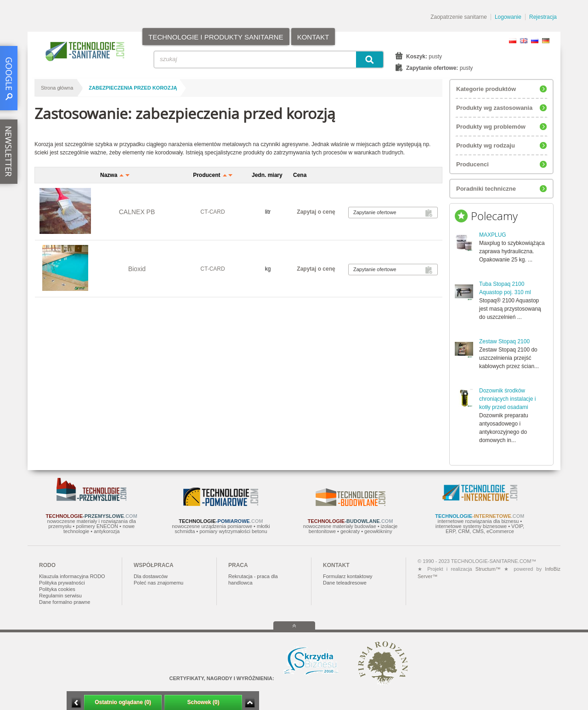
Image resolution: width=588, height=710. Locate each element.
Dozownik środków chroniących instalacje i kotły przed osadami (507, 399)
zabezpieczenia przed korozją (133, 88)
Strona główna (57, 88)
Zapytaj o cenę (316, 212)
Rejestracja (543, 17)
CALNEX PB (137, 212)
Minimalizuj (76, 703)
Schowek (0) (203, 702)
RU (535, 41)
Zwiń (250, 703)
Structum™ (488, 569)
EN (524, 41)
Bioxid (137, 269)
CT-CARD (212, 212)
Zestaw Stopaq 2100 (504, 341)
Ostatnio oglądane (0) (123, 702)
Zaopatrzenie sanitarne (459, 17)
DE (546, 41)
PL (513, 41)
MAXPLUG (493, 235)
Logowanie (508, 17)
